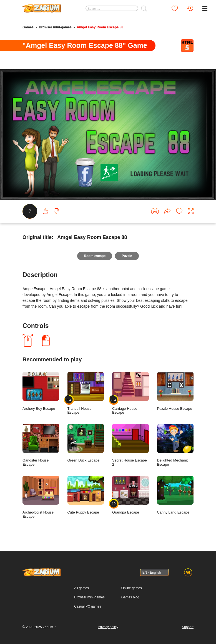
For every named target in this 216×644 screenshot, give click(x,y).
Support (188, 627)
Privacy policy (108, 627)
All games (81, 588)
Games (28, 27)
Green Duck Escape (86, 443)
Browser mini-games (55, 27)
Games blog (130, 597)
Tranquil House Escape (86, 393)
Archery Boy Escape (41, 391)
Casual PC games (88, 606)
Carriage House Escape (130, 393)
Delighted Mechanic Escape (175, 445)
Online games (132, 588)
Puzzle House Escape (175, 391)
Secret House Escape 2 (130, 445)
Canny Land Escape (175, 495)
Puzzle (127, 256)
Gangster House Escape (41, 445)
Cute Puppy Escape (86, 495)
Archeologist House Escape (41, 497)
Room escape (95, 256)
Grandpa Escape (130, 495)
